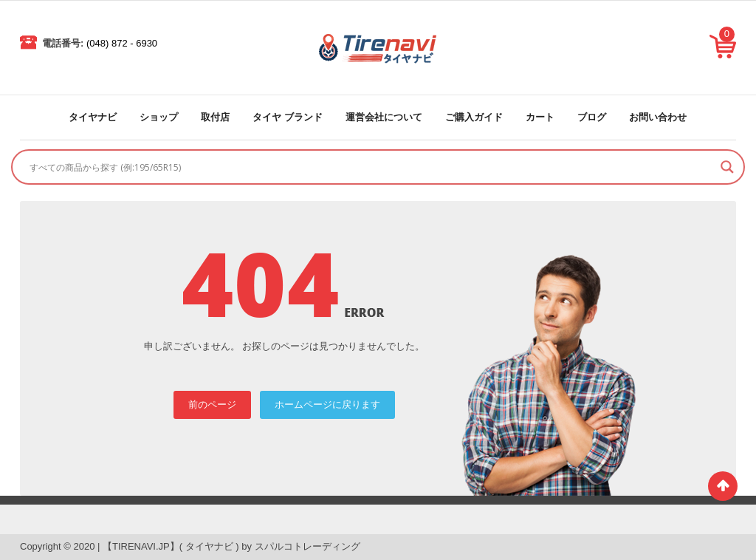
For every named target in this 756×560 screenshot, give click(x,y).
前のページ (212, 404)
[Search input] (371, 167)
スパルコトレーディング (307, 546)
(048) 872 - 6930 (122, 43)
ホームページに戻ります (327, 404)
